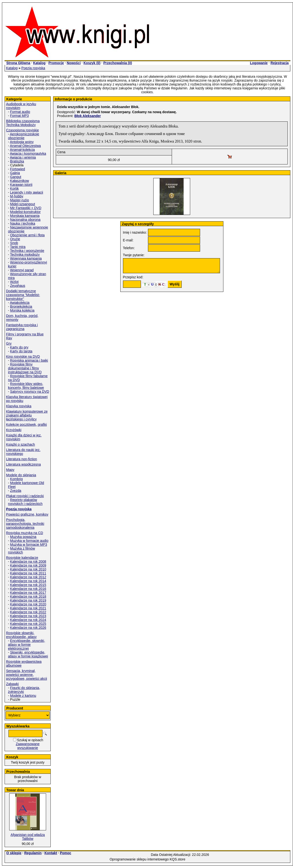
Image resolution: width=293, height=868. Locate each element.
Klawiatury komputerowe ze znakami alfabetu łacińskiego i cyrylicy (27, 415)
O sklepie (14, 853)
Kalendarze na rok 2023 (28, 616)
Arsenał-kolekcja (22, 150)
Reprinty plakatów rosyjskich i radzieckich (25, 502)
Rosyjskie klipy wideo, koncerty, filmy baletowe (26, 386)
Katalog (39, 63)
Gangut (16, 177)
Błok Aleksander (88, 116)
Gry (9, 343)
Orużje (15, 239)
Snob (14, 243)
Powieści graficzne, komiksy (27, 514)
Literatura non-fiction (22, 459)
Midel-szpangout (23, 204)
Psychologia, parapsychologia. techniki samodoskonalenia (25, 524)
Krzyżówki (14, 430)
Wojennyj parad (22, 270)
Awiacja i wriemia (23, 157)
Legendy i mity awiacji (27, 192)
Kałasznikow (20, 181)
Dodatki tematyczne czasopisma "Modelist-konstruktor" (23, 295)
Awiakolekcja (20, 303)
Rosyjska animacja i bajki (29, 360)
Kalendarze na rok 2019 (28, 600)
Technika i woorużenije (27, 251)
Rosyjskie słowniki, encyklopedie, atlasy (21, 635)
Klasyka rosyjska (19, 406)
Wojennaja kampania (26, 258)
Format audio (20, 112)
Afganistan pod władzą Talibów (28, 837)
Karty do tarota (21, 351)
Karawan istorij (21, 185)
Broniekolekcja (21, 306)
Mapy (10, 470)
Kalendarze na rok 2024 (28, 620)
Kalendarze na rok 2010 (28, 569)
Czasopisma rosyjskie (22, 130)
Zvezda (16, 491)
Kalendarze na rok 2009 (28, 565)
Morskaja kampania (25, 216)
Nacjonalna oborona (25, 220)
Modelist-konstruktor (25, 212)
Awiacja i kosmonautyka (28, 153)
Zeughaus (18, 286)
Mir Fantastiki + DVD (26, 208)
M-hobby (17, 196)
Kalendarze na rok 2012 (28, 577)
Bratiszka (17, 161)
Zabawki (12, 684)
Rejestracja (280, 63)
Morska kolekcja (22, 310)
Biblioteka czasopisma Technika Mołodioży (23, 123)
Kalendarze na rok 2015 (28, 585)
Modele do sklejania (21, 475)
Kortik (15, 188)
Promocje (56, 63)
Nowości (74, 63)
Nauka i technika (23, 223)
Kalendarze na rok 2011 (28, 573)
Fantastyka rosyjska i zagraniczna (22, 327)
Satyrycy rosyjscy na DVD (30, 391)
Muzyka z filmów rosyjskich (21, 550)
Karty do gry (19, 347)
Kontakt (51, 853)
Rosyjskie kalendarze (22, 558)
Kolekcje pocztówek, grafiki (26, 425)
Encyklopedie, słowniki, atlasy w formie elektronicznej (27, 645)
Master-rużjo (20, 200)
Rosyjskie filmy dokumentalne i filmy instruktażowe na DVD (25, 368)
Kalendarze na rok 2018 (28, 596)
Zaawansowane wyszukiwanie (28, 746)
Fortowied (18, 169)
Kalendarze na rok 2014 (28, 581)
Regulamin (33, 853)
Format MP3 (20, 116)
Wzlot (14, 282)
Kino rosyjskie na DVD (23, 357)
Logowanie (259, 63)
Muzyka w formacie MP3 (29, 545)
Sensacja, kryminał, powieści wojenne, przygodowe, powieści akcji (27, 675)
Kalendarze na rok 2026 (28, 628)
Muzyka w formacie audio (29, 541)
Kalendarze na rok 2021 (28, 608)
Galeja (15, 173)
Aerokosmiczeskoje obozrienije (24, 136)
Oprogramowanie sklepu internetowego (139, 859)
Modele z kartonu (23, 696)
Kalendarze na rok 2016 (28, 589)
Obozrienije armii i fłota (27, 235)
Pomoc (66, 853)
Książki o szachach (20, 444)
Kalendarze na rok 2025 (28, 624)
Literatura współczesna (23, 464)
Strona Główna (18, 63)
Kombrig (16, 479)
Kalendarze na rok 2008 (28, 562)
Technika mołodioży (25, 255)
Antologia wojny (22, 142)
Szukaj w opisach (30, 740)
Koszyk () (92, 63)
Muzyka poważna (23, 537)
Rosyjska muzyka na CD (25, 533)
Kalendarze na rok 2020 (28, 604)
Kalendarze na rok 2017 (28, 593)
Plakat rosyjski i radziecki (25, 496)
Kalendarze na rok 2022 (28, 612)
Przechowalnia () (118, 63)
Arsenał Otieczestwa (25, 146)
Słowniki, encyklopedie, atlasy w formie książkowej (28, 654)
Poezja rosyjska (33, 68)
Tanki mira (18, 247)
